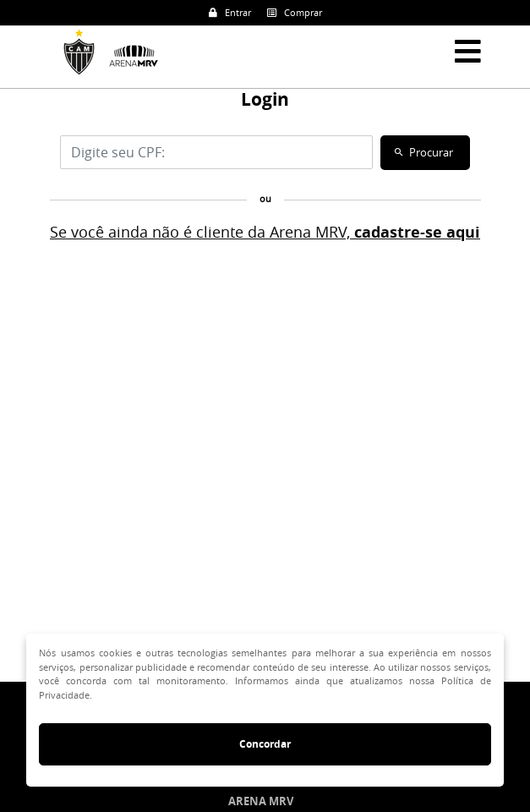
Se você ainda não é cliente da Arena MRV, (265, 232)
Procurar (423, 152)
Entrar (230, 12)
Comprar (295, 12)
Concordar (265, 744)
